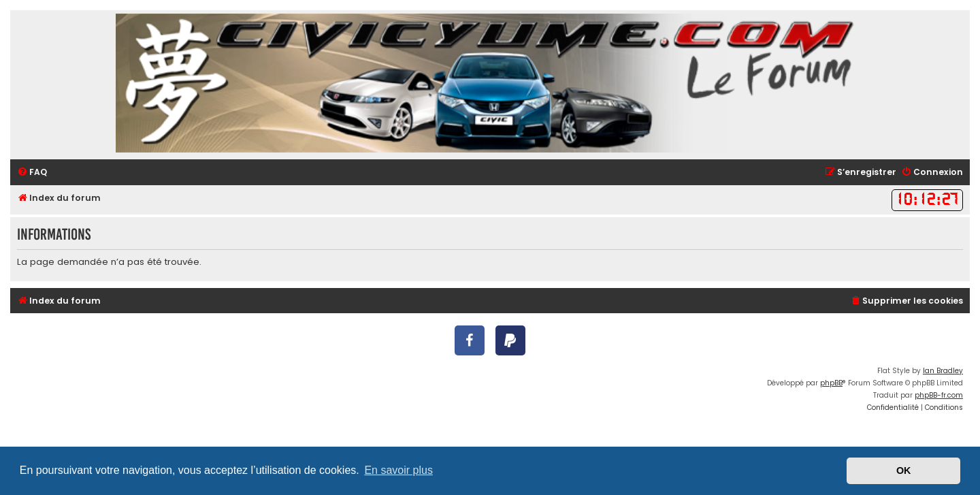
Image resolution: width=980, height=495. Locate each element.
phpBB (831, 383)
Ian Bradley (943, 371)
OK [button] (904, 470)
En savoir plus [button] (398, 470)
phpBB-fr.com (939, 395)
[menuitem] (32, 173)
